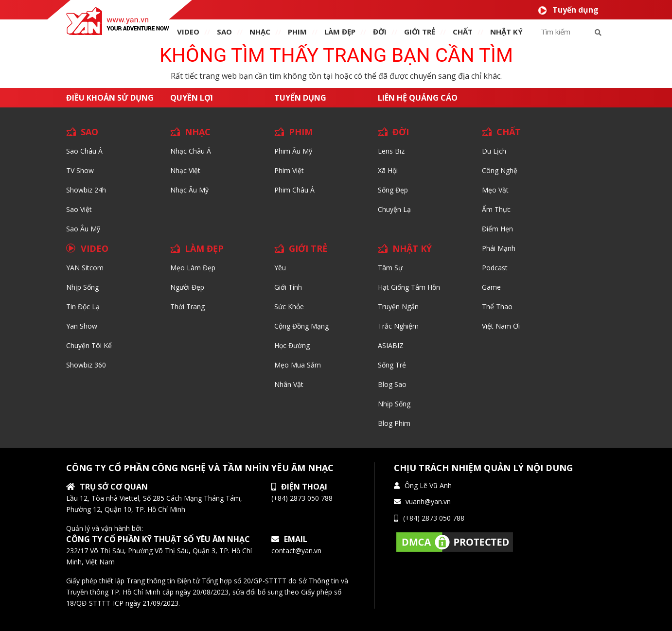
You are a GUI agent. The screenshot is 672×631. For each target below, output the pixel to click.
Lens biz (391, 151)
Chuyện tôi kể (89, 345)
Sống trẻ (392, 365)
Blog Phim (394, 423)
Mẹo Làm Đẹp (193, 268)
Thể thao (497, 307)
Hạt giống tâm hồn (409, 287)
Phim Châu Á (294, 190)
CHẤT (509, 132)
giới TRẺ (420, 32)
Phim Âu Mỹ (293, 151)
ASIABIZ (391, 345)
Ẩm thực (496, 209)
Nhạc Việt (185, 170)
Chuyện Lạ (394, 209)
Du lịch (494, 151)
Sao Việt (79, 209)
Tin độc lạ (83, 307)
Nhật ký (506, 32)
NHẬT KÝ (412, 248)
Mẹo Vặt (495, 190)
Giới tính (288, 287)
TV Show (80, 170)
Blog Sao (392, 384)
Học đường (292, 345)
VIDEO (188, 32)
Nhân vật (289, 384)
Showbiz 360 (86, 365)
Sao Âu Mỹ (83, 229)
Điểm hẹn (497, 229)
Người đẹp (187, 287)
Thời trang (187, 307)
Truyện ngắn (398, 307)
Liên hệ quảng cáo (418, 98)
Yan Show (82, 326)
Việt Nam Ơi (501, 326)
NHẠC (260, 32)
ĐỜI (380, 32)
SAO (224, 32)
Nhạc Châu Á (191, 151)
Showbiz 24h (86, 190)
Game (491, 287)
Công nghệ (500, 170)
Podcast (495, 268)
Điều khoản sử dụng (110, 98)
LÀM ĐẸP (204, 248)
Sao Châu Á (84, 151)
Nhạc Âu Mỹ (189, 190)
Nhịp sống (82, 287)
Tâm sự (390, 268)
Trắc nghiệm (398, 326)
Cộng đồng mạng (301, 326)
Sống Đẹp (393, 190)
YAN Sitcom (85, 268)
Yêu (280, 268)
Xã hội (388, 170)
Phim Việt (289, 170)
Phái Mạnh (499, 248)
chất (463, 32)
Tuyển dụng (568, 10)
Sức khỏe (289, 307)
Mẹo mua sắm (298, 365)
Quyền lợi (192, 98)
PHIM (297, 32)
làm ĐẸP (340, 32)
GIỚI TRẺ (308, 248)
